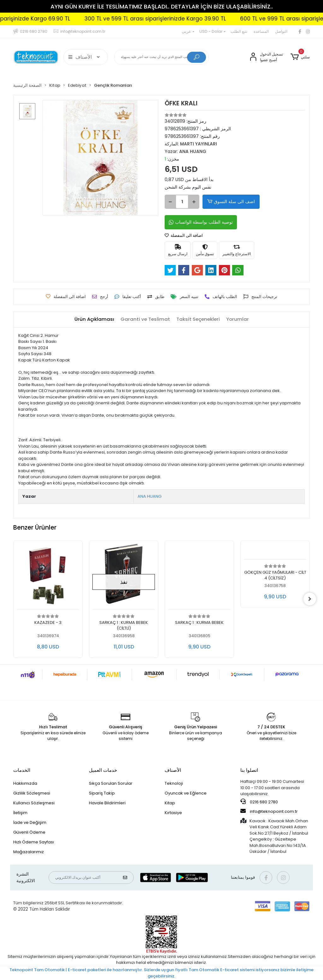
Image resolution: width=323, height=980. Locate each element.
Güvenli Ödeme (29, 832)
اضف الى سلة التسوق (230, 202)
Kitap (170, 803)
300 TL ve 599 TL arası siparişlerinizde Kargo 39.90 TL (172, 19)
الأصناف (173, 770)
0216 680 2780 (259, 802)
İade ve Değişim (30, 822)
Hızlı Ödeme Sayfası (34, 842)
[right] (310, 599)
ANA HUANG (150, 496)
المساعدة (261, 31)
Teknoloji (174, 783)
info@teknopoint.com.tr (269, 811)
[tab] (94, 319)
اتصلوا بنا (249, 770)
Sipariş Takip (102, 793)
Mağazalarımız (29, 852)
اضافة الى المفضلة (184, 235)
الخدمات (22, 770)
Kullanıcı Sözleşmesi (34, 803)
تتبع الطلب (239, 31)
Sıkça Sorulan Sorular (111, 783)
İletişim (20, 813)
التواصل (281, 31)
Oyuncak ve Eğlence (186, 793)
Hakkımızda (25, 783)
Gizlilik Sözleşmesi (32, 793)
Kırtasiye (173, 813)
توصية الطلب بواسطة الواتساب (201, 222)
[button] (300, 57)
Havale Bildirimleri (107, 803)
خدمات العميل (103, 770)
